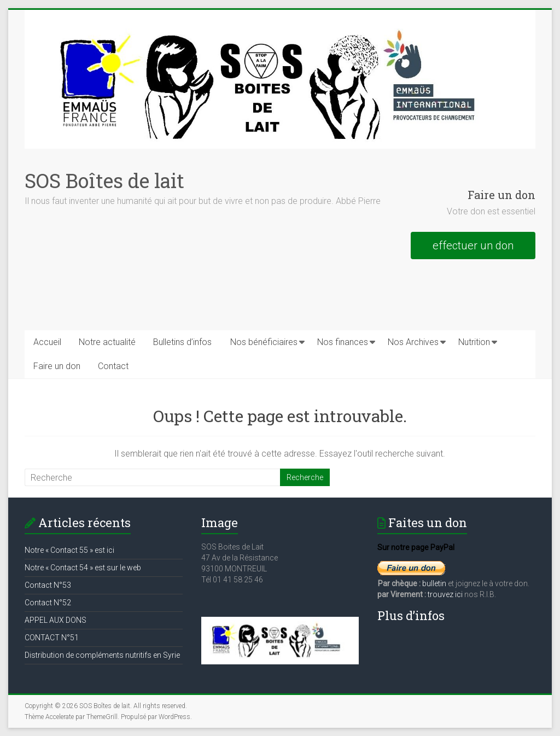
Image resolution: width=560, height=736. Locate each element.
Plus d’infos (411, 615)
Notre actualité (107, 342)
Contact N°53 (48, 585)
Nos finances (343, 342)
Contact (113, 366)
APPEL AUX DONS (56, 620)
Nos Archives (413, 342)
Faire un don (57, 366)
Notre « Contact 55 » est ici (69, 550)
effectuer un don (473, 246)
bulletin (435, 583)
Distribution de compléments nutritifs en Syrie (102, 655)
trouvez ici (445, 594)
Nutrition (474, 342)
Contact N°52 (48, 603)
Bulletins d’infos (182, 342)
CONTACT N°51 (52, 638)
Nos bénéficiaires (264, 342)
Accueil (47, 342)
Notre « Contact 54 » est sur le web (83, 568)
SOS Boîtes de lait (104, 180)
